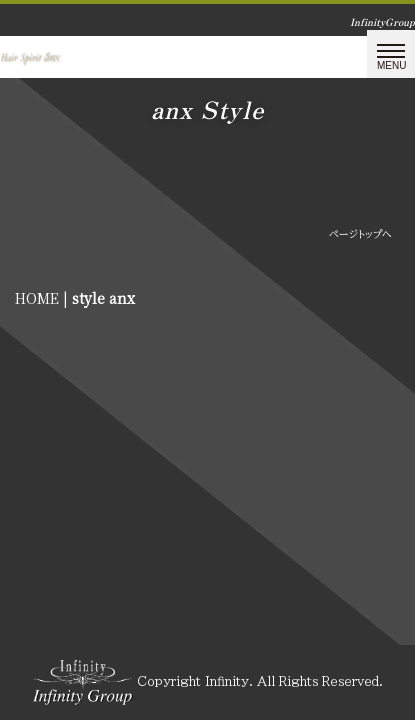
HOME (37, 298)
